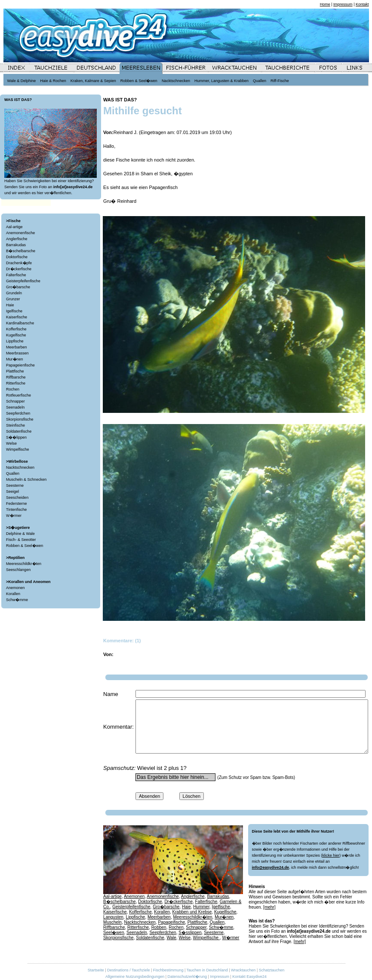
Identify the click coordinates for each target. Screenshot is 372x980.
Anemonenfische (20, 233)
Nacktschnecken (20, 467)
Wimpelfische (18, 449)
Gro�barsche (18, 287)
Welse (11, 443)
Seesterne (15, 485)
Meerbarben (17, 347)
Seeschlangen (18, 570)
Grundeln (14, 293)
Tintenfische (16, 510)
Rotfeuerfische (18, 395)
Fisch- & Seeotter (21, 540)
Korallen (13, 594)
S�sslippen (190, 933)
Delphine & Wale (20, 534)
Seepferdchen (18, 413)
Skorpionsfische (20, 419)
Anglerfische (17, 239)
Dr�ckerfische (19, 269)
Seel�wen (114, 933)
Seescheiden (17, 498)
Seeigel (12, 492)
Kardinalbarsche (20, 323)
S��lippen (16, 437)
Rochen (13, 389)
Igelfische (14, 311)
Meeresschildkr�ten (24, 564)
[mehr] (269, 907)
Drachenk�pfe (19, 263)
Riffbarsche (16, 377)
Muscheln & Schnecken (26, 479)
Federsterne (17, 504)
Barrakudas (16, 245)
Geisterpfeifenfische (23, 281)
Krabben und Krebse (192, 912)
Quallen (13, 473)
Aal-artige (14, 227)
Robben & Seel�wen (25, 546)
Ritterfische (16, 383)
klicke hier (331, 855)
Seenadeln (15, 407)
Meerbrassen (17, 353)
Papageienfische (20, 365)
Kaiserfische (17, 317)
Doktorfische (17, 257)
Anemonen (15, 588)
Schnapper (15, 401)
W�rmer (14, 516)
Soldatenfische (19, 431)
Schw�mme (17, 600)
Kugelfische (16, 335)
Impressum (343, 4)
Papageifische (171, 922)
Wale (171, 938)
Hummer (201, 907)
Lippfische (15, 341)
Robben (159, 927)
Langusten (113, 917)
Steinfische (15, 425)
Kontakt (362, 4)
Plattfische (15, 371)
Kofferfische (16, 329)
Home (325, 4)
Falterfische (16, 275)
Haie (10, 305)
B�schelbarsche (21, 251)
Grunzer (13, 299)
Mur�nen (15, 359)
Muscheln (112, 922)
